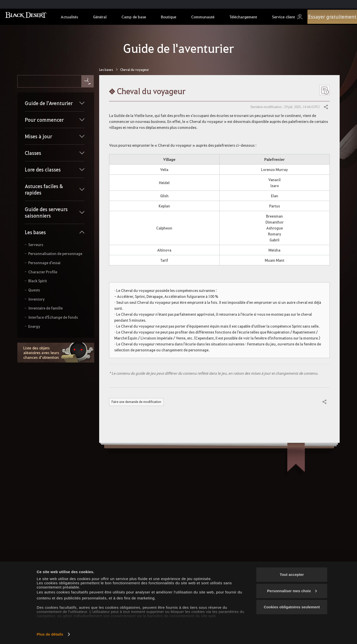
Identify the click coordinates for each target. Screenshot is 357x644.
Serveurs (36, 245)
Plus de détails (50, 634)
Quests (34, 290)
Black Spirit (38, 281)
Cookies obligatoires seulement (292, 607)
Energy (34, 326)
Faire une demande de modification (138, 402)
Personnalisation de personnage (55, 254)
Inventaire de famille (45, 308)
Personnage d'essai (44, 263)
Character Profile (43, 272)
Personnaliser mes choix (292, 591)
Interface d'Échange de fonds (53, 317)
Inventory (36, 299)
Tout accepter (292, 574)
